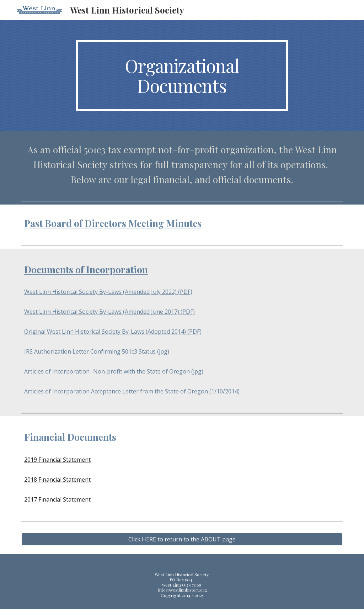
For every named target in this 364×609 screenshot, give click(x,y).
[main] (182, 75)
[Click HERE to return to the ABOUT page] (182, 539)
